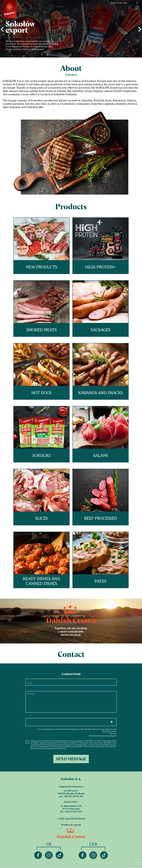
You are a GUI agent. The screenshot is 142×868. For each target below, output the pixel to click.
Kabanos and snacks (101, 371)
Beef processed (101, 497)
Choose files (71, 722)
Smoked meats (41, 309)
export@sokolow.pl (75, 818)
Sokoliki (41, 434)
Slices (41, 497)
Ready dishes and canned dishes (41, 560)
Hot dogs (41, 371)
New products (41, 246)
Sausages (101, 309)
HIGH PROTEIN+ (101, 246)
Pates (101, 560)
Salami (101, 434)
